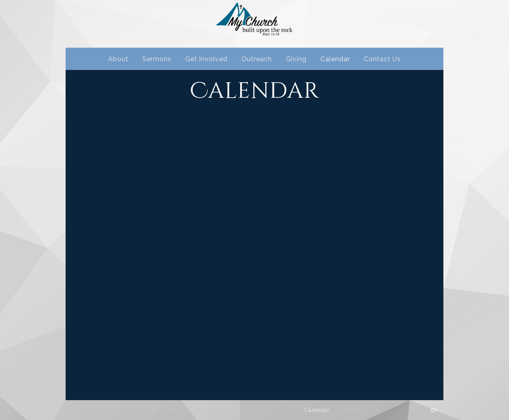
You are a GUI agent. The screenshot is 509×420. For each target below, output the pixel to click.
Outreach (257, 59)
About (118, 59)
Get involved (206, 59)
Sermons (157, 59)
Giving (296, 59)
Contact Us (382, 59)
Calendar (335, 59)
